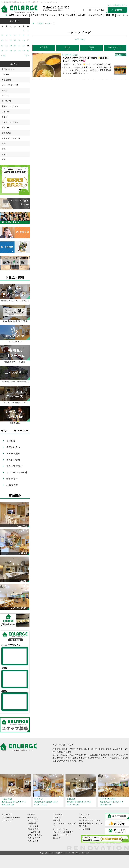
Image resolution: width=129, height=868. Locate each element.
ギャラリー (12, 479)
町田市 (109, 749)
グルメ (5, 117)
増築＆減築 (6, 133)
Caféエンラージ (115, 47)
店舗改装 (5, 112)
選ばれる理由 (33, 829)
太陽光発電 (6, 80)
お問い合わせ (85, 814)
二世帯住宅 (6, 101)
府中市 (94, 749)
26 (11, 51)
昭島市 (72, 749)
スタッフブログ (95, 15)
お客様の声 (109, 15)
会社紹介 (82, 15)
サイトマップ (7, 820)
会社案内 (31, 814)
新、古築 (83, 826)
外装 (4, 159)
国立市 (87, 749)
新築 (4, 149)
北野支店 (57, 817)
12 (11, 40)
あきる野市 (118, 749)
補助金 (5, 90)
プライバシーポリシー (11, 817)
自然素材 (5, 74)
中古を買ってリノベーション (43, 15)
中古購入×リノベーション (90, 820)
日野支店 (57, 820)
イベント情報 (13, 460)
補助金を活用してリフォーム (91, 823)
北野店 (68, 47)
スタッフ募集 (33, 841)
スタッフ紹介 (13, 454)
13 (15, 40)
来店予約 (83, 817)
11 (6, 40)
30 (28, 51)
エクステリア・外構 (10, 85)
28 (19, 51)
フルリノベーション (10, 122)
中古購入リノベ (8, 69)
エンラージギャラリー (62, 835)
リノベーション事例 (67, 15)
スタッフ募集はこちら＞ (117, 5)
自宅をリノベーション (18, 15)
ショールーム (122, 15)
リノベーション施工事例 (63, 832)
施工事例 (57, 838)
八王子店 (44, 47)
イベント (5, 96)
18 (6, 46)
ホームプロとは (34, 832)
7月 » (27, 56)
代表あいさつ (13, 447)
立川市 (79, 749)
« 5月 (3, 56)
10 (2, 40)
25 (6, 51)
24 (2, 51)
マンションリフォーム (11, 138)
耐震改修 (5, 128)
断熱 (4, 144)
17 (2, 46)
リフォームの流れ (35, 835)
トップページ (7, 814)
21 (19, 46)
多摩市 (101, 749)
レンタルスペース (61, 829)
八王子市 (57, 749)
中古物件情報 (85, 829)
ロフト (5, 154)
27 (15, 51)
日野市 (65, 749)
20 (15, 46)
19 (11, 46)
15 (24, 40)
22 (24, 46)
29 (24, 51)
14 (19, 40)
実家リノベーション (10, 106)
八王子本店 (58, 814)
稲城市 (59, 752)
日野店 (91, 47)
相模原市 (68, 752)
